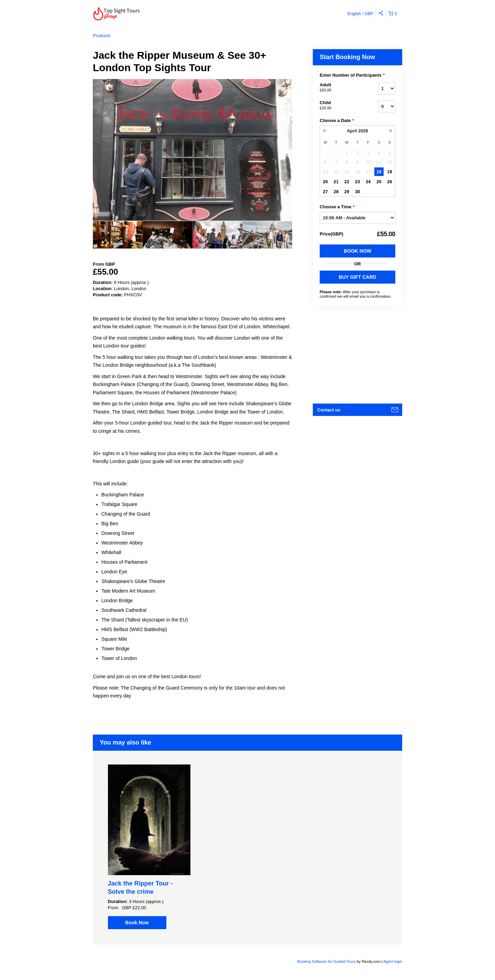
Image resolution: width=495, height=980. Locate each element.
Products (102, 36)
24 (368, 182)
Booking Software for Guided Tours (327, 961)
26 (389, 182)
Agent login (393, 961)
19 (389, 172)
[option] (118, 235)
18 (379, 172)
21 (336, 182)
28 (336, 192)
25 (379, 182)
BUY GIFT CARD (357, 277)
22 (347, 182)
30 (357, 192)
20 (325, 182)
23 (357, 182)
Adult (340, 88)
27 (325, 192)
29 (347, 192)
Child (340, 106)
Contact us (329, 410)
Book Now (357, 251)
